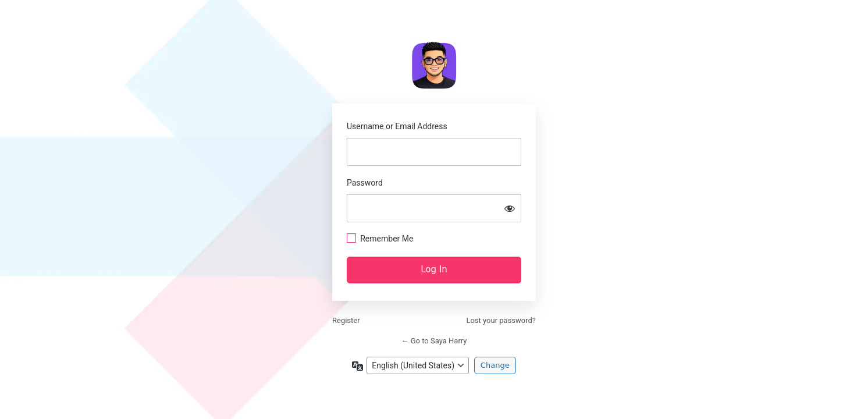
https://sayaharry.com (434, 65)
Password (365, 183)
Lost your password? (501, 320)
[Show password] (510, 208)
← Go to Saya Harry (434, 341)
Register (346, 320)
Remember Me (387, 239)
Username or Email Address (397, 126)
